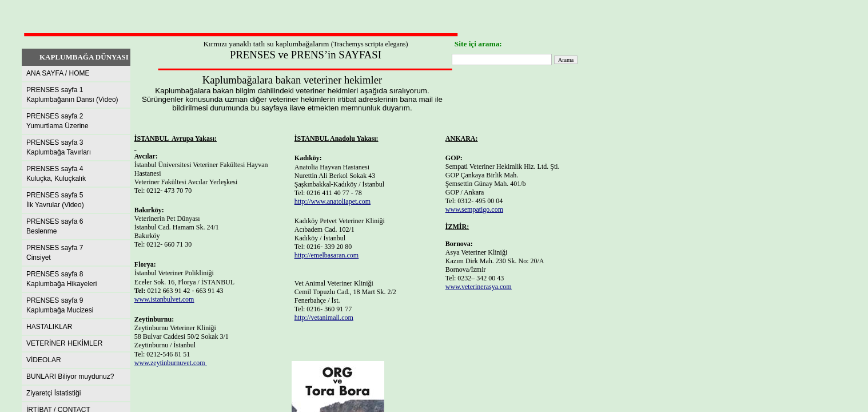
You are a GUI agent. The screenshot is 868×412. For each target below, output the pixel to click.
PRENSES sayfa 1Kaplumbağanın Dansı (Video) (72, 95)
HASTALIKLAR (49, 327)
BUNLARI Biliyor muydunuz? (70, 377)
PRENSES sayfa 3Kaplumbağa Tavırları (59, 147)
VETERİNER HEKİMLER (64, 343)
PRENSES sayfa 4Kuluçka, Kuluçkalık (56, 174)
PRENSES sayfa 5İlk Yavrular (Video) (55, 200)
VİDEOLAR (44, 360)
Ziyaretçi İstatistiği (53, 393)
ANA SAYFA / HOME (58, 73)
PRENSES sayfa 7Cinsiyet (55, 253)
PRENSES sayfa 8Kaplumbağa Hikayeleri (61, 279)
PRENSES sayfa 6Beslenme (55, 226)
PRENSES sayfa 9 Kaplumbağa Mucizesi (60, 305)
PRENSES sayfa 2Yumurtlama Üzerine (57, 121)
